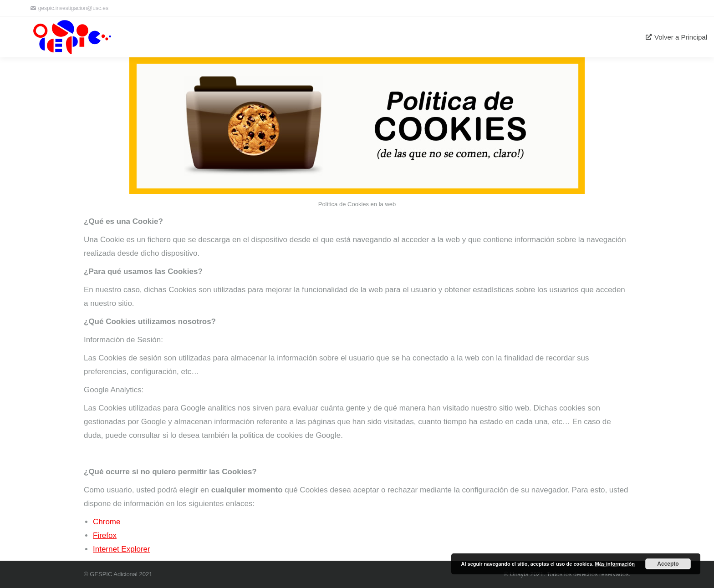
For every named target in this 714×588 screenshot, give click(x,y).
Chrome (107, 522)
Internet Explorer (122, 549)
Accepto (668, 564)
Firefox (105, 535)
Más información (615, 564)
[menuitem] (676, 37)
